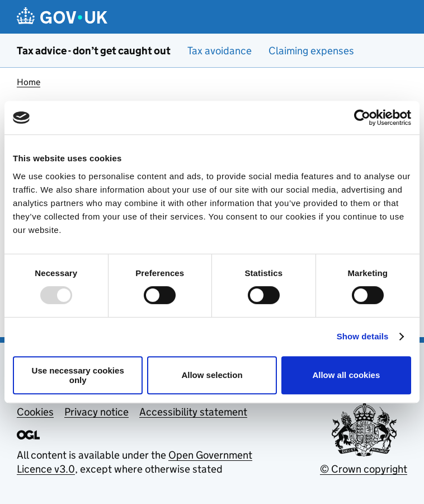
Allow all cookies (346, 375)
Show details (363, 336)
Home (29, 82)
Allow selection (212, 375)
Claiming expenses (311, 51)
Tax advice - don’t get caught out (94, 51)
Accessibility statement (193, 412)
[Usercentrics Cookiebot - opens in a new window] (362, 118)
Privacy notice (96, 412)
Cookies (35, 412)
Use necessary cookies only (78, 375)
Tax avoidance (220, 51)
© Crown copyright (364, 469)
